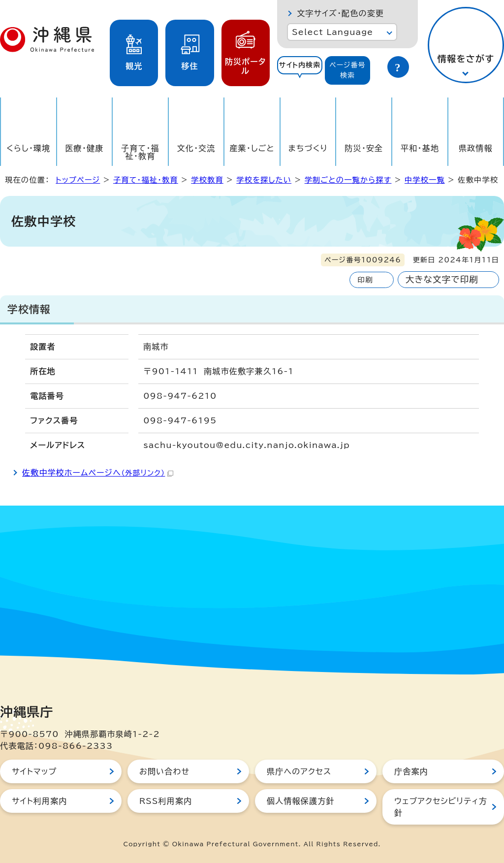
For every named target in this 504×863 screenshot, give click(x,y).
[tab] (300, 70)
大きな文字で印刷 (442, 279)
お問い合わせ (164, 771)
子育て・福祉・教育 (140, 152)
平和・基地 (420, 148)
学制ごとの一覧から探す (348, 180)
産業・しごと (252, 148)
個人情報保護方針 (301, 801)
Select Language (332, 32)
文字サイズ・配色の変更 (340, 13)
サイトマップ (34, 771)
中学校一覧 (425, 180)
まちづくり (308, 148)
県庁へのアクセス (299, 771)
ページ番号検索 (347, 70)
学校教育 (207, 180)
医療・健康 (84, 148)
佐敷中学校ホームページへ (98, 473)
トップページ (78, 180)
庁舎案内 (411, 771)
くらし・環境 (28, 148)
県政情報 (476, 148)
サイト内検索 (300, 65)
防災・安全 (364, 148)
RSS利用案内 (166, 801)
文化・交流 (196, 148)
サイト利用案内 (40, 801)
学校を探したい (264, 180)
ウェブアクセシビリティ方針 (441, 807)
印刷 (365, 280)
